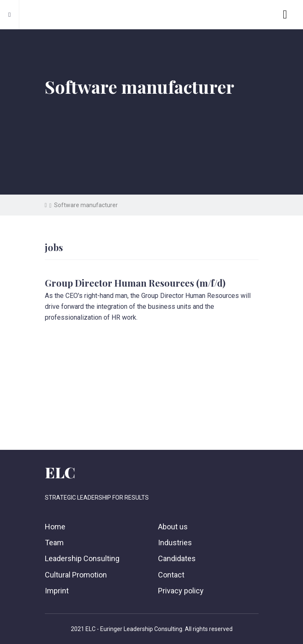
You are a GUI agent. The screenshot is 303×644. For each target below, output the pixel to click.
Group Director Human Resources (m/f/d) (135, 283)
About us (173, 527)
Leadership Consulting (82, 558)
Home (55, 527)
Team (54, 543)
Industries (175, 543)
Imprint (57, 591)
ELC (60, 472)
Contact (171, 575)
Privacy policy (181, 591)
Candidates (177, 558)
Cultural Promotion (76, 575)
